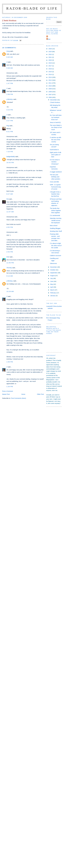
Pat (8, 199)
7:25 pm (10, 152)
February (53, 293)
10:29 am (10, 291)
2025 (50, 52)
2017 (50, 66)
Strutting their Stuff (56, 231)
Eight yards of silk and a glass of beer (55, 155)
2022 (50, 54)
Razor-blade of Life (32, 8)
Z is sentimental (55, 215)
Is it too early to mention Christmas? (55, 162)
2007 (50, 94)
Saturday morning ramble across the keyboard (56, 220)
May (52, 284)
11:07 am (10, 212)
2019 (50, 63)
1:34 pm (10, 387)
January (53, 296)
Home (23, 394)
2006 (50, 97)
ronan (49, 39)
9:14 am (10, 276)
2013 (50, 77)
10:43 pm (10, 162)
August (53, 276)
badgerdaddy (11, 157)
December (54, 100)
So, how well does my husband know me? (56, 117)
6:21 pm (10, 132)
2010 (50, 86)
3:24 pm (10, 110)
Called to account (55, 255)
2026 (50, 49)
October (53, 270)
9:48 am (10, 68)
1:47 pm (10, 83)
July (52, 278)
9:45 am (10, 57)
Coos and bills (54, 182)
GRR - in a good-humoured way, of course (55, 187)
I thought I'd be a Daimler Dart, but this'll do (55, 194)
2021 (50, 57)
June (52, 281)
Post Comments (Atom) (18, 398)
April (52, 287)
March (52, 290)
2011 (50, 83)
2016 (50, 69)
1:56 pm (10, 94)
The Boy (9, 268)
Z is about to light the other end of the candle (56, 245)
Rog (8, 126)
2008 (50, 92)
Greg (8, 51)
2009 (50, 89)
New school (54, 225)
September (54, 273)
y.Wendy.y (10, 99)
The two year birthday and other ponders (55, 177)
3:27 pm (10, 121)
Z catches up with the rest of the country (55, 140)
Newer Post (6, 394)
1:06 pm (10, 362)
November (54, 267)
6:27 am (10, 194)
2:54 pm (10, 252)
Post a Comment (8, 391)
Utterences (53, 263)
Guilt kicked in (54, 150)
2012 (50, 80)
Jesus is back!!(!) (55, 122)
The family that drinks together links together (55, 210)
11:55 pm (10, 263)
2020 (50, 60)
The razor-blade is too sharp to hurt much (56, 127)
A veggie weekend (56, 172)
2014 (50, 74)
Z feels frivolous (55, 102)
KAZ (8, 257)
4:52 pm (10, 227)
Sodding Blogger (55, 228)
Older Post (40, 394)
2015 (50, 72)
